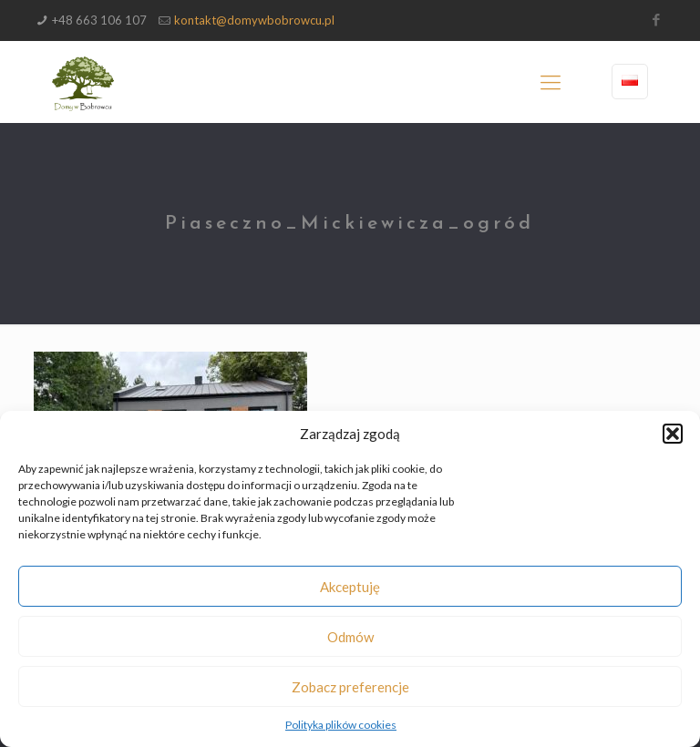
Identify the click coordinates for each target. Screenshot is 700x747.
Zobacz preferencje (350, 687)
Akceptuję (350, 587)
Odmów (350, 637)
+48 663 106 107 (99, 20)
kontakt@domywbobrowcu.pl (254, 20)
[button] (673, 434)
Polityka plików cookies (341, 725)
